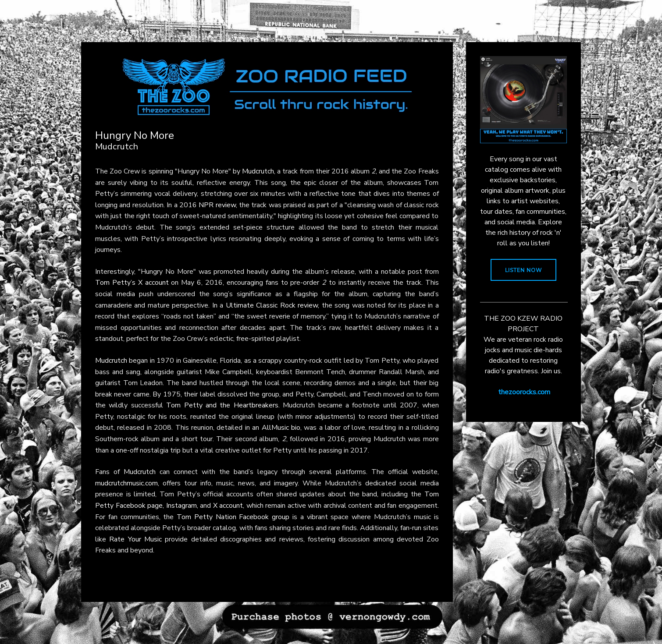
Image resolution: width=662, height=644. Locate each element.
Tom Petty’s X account (132, 283)
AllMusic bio (281, 428)
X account (228, 506)
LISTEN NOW (523, 270)
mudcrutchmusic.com (126, 483)
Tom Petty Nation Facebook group (233, 517)
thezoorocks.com (524, 392)
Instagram (182, 506)
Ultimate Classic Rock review (272, 305)
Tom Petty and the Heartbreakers (222, 405)
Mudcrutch (258, 171)
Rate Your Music (135, 539)
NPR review (217, 205)
